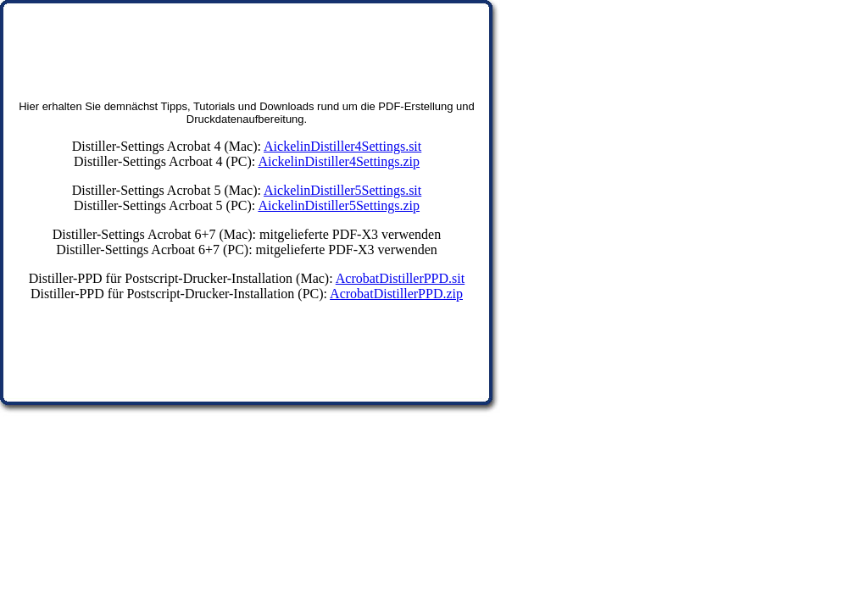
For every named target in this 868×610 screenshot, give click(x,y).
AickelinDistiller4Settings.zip (339, 161)
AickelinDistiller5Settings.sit (342, 190)
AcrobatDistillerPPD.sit (400, 278)
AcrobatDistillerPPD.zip (396, 294)
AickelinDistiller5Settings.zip (339, 205)
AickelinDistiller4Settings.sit (342, 146)
